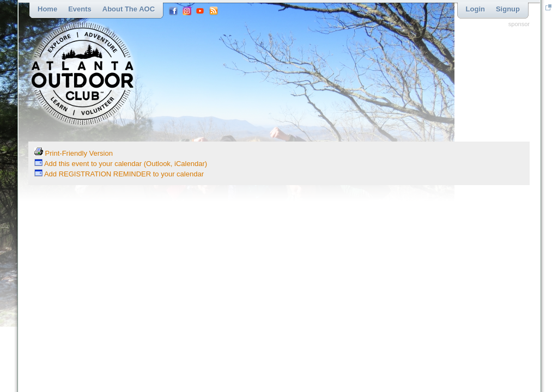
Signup (508, 9)
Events (80, 9)
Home (47, 9)
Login (475, 9)
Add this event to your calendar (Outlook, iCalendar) (121, 164)
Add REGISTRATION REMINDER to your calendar (119, 174)
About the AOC (129, 9)
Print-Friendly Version (74, 153)
